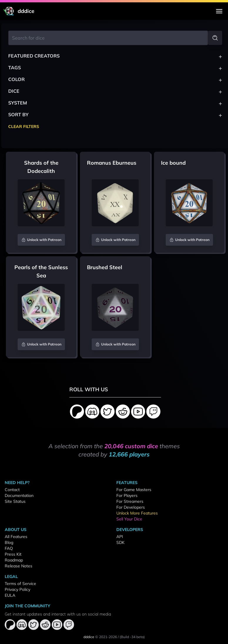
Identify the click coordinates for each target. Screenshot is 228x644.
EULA (10, 595)
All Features (16, 537)
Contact (12, 490)
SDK (120, 542)
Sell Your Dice (129, 519)
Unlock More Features (137, 513)
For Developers (131, 507)
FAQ (9, 548)
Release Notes (19, 566)
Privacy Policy (17, 589)
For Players (127, 495)
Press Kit (13, 554)
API (120, 537)
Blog (9, 542)
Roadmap (14, 560)
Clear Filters (24, 127)
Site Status (15, 501)
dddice (89, 637)
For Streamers (130, 501)
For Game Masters (134, 490)
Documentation (19, 495)
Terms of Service (20, 584)
